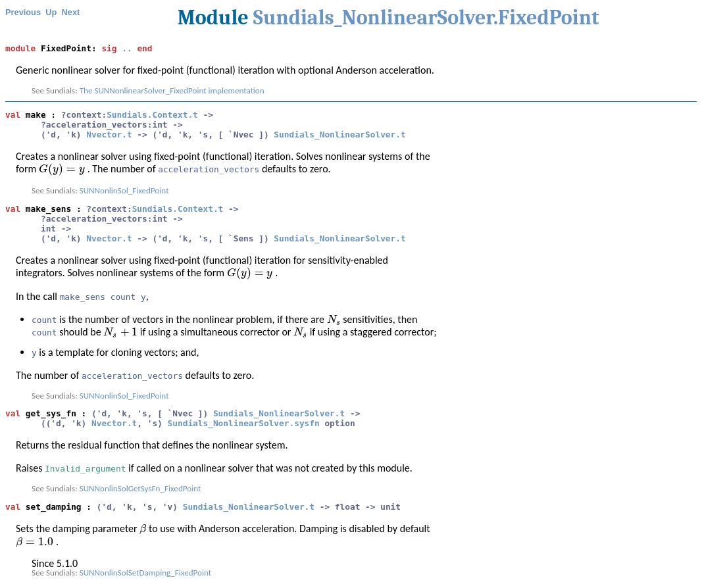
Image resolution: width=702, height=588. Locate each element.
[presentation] (62, 169)
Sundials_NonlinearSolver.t (339, 135)
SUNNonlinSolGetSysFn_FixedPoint (140, 489)
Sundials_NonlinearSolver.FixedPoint (426, 17)
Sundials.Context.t (152, 115)
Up (51, 12)
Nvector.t (109, 135)
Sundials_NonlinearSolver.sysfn (244, 423)
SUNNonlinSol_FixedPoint (124, 191)
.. (127, 48)
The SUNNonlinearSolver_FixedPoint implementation (172, 91)
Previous (23, 12)
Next (71, 12)
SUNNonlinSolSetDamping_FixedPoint (146, 573)
